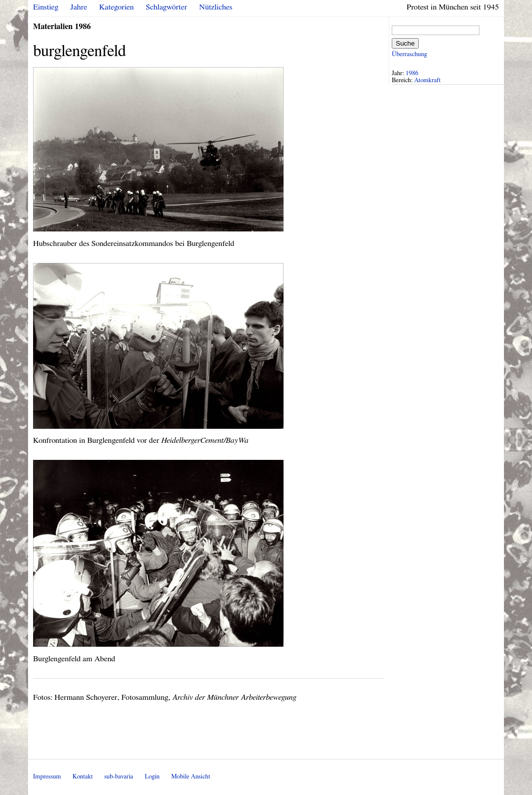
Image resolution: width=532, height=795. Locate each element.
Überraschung (409, 54)
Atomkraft (428, 80)
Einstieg (46, 7)
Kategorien (116, 7)
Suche (405, 43)
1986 (412, 73)
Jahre (79, 7)
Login (152, 777)
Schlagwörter (166, 7)
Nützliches (216, 7)
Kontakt (83, 777)
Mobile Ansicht (191, 777)
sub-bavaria (118, 777)
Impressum (47, 777)
